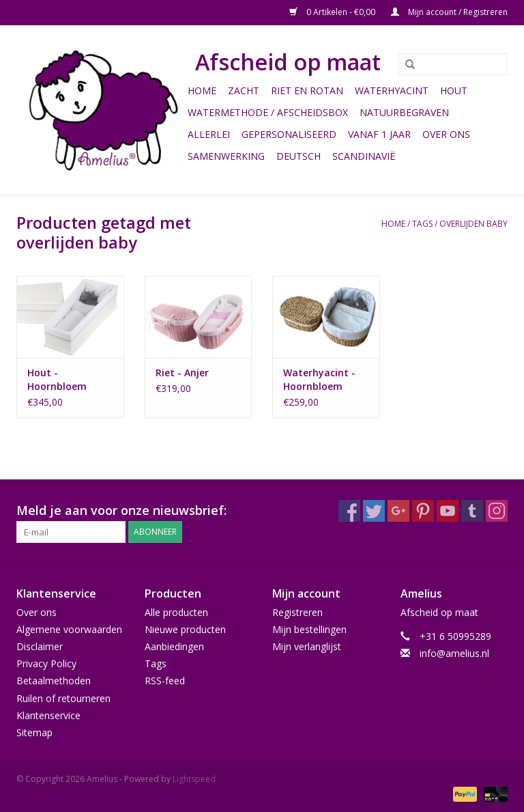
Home (202, 90)
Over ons (446, 134)
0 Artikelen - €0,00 (333, 12)
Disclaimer (40, 646)
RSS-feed (165, 681)
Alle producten (176, 612)
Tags (422, 224)
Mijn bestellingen (309, 629)
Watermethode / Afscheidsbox (268, 112)
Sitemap (34, 732)
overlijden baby (474, 224)
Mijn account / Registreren (449, 12)
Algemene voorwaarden (69, 629)
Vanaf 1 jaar (379, 134)
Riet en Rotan (307, 90)
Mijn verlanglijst (307, 646)
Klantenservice (48, 715)
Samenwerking (226, 156)
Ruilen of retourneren (63, 698)
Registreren (297, 612)
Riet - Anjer (182, 373)
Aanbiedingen (174, 646)
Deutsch (299, 156)
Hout (454, 90)
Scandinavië (364, 156)
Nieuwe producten (185, 629)
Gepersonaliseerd (289, 134)
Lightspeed (194, 779)
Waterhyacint (392, 90)
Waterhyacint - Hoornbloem (319, 379)
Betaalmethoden (54, 681)
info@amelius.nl (454, 653)
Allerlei (209, 134)
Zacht (244, 90)
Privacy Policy (46, 663)
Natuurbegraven (404, 112)
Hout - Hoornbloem (57, 379)
